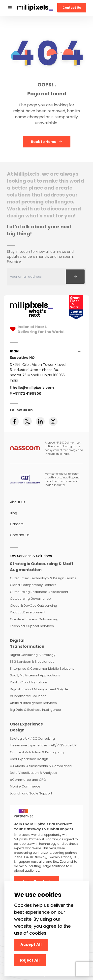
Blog (14, 513)
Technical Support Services (32, 626)
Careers (17, 524)
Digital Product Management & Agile (39, 689)
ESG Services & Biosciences (32, 662)
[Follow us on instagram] (53, 421)
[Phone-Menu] (10, 8)
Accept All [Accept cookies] (31, 945)
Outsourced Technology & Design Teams (43, 578)
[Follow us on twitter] (27, 421)
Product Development (28, 612)
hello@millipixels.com (33, 388)
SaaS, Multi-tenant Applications (35, 675)
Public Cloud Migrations (29, 682)
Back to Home (47, 142)
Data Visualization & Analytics (33, 773)
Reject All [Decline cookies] (30, 960)
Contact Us (72, 8)
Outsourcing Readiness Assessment (39, 592)
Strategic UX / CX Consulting (32, 739)
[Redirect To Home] (35, 8)
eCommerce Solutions (28, 696)
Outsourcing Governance (30, 599)
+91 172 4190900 (27, 393)
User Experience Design (29, 759)
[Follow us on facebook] (14, 421)
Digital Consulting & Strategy (33, 655)
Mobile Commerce (25, 786)
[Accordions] (15, 351)
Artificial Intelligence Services (33, 703)
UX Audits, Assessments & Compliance (41, 766)
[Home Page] (32, 307)
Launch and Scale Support (31, 793)
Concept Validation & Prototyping (37, 752)
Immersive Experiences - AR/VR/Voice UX (43, 745)
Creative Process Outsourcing (34, 619)
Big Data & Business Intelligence (35, 710)
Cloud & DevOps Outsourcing (33, 606)
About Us (18, 502)
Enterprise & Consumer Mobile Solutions (42, 669)
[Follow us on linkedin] (40, 421)
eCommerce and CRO (28, 780)
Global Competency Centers (33, 585)
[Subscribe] (75, 277)
